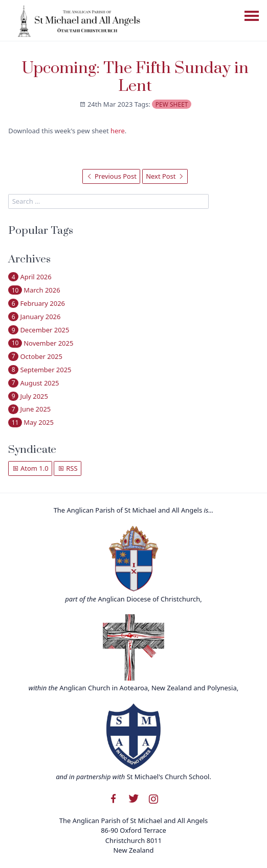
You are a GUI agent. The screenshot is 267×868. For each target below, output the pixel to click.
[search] (108, 201)
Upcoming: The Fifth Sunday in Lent (135, 77)
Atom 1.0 (30, 468)
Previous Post (112, 176)
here (118, 131)
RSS (68, 468)
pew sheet (172, 104)
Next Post (165, 176)
